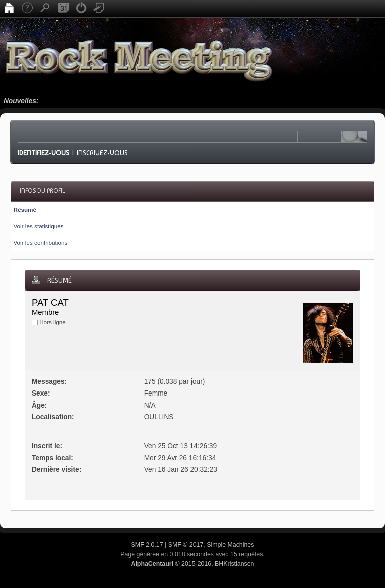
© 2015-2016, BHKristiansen (192, 564)
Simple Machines (230, 545)
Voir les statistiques (38, 226)
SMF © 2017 (186, 545)
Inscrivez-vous (102, 153)
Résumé (24, 209)
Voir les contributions (40, 242)
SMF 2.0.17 (147, 545)
